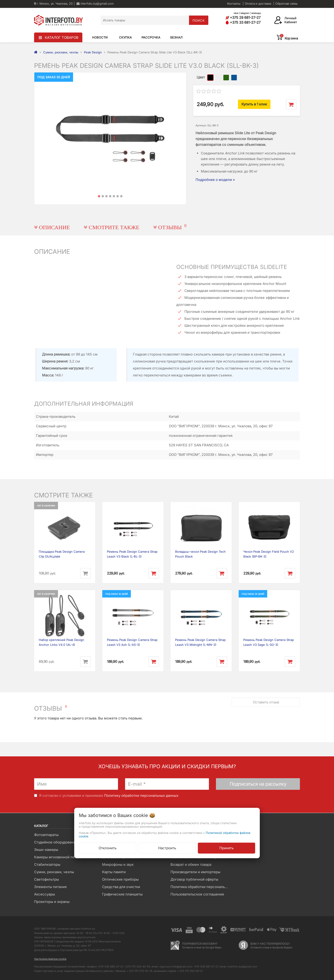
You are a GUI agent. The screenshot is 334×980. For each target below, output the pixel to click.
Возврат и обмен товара (191, 864)
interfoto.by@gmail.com (95, 3)
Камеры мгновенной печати (58, 857)
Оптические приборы (120, 879)
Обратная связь (286, 3)
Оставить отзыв (266, 702)
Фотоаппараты (46, 835)
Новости (100, 37)
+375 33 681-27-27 (243, 22)
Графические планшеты (122, 894)
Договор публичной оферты (194, 879)
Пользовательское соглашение (197, 894)
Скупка (125, 37)
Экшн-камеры (46, 850)
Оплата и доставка (258, 3)
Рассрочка (151, 37)
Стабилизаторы (47, 864)
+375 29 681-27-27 (243, 18)
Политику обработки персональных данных (141, 795)
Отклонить (108, 848)
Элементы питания (50, 887)
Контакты (234, 3)
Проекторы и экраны (52, 902)
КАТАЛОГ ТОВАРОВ (62, 38)
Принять (226, 848)
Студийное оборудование (56, 842)
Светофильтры (47, 879)
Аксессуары (45, 894)
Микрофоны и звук (118, 864)
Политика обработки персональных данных (201, 887)
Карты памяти (114, 872)
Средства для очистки (121, 887)
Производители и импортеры (195, 872)
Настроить (167, 848)
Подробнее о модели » (215, 180)
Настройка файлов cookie (50, 959)
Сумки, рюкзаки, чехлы (54, 872)
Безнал (176, 37)
